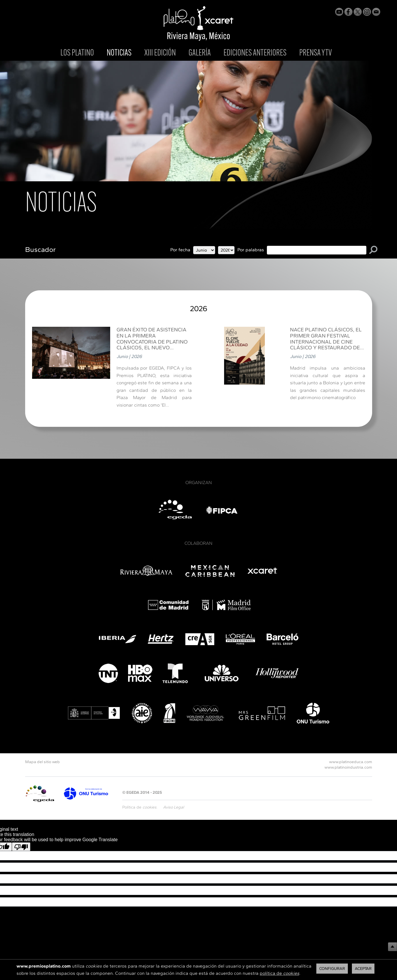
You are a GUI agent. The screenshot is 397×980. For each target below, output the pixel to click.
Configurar (332, 969)
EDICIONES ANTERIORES (255, 53)
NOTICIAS (119, 53)
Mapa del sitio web (43, 762)
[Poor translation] (21, 847)
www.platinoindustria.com (348, 767)
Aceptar (363, 969)
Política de (139, 807)
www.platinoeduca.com (351, 762)
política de (279, 973)
